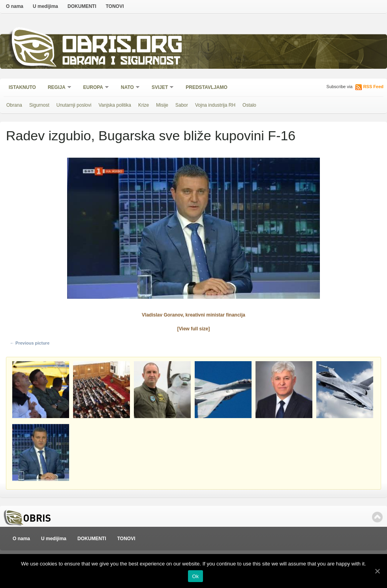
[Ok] (377, 571)
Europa (94, 88)
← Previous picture (30, 343)
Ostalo (249, 105)
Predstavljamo (207, 87)
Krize (144, 105)
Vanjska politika (115, 105)
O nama (15, 6)
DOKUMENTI (82, 6)
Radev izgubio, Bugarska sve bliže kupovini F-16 (151, 136)
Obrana (14, 105)
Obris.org (123, 46)
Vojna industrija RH (215, 105)
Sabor (182, 105)
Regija (57, 88)
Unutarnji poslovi (74, 105)
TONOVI (115, 6)
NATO (128, 88)
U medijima (45, 6)
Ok (195, 576)
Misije (162, 105)
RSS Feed (373, 87)
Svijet (160, 88)
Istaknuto (22, 87)
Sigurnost (39, 105)
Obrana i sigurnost (121, 62)
